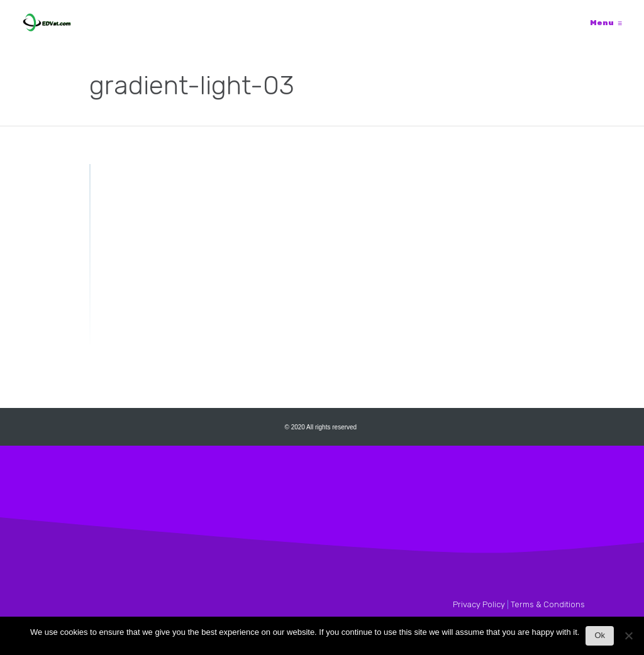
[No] (628, 639)
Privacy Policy (479, 604)
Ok (600, 635)
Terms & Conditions (548, 604)
